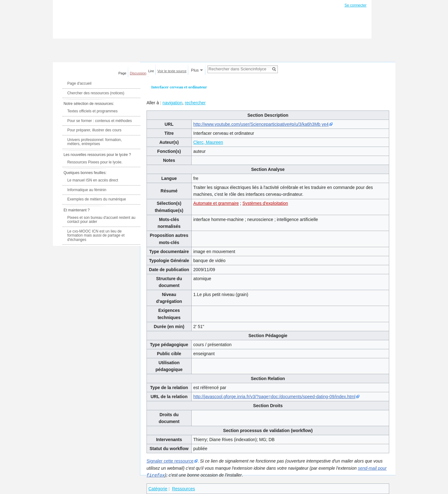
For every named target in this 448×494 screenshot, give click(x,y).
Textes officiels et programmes (92, 111)
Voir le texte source (172, 71)
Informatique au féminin (87, 190)
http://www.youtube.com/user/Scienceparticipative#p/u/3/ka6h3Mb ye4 (261, 124)
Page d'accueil (79, 83)
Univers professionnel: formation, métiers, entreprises (94, 142)
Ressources (184, 488)
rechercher (195, 103)
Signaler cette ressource (170, 461)
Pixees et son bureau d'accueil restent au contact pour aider (101, 220)
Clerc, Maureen (208, 142)
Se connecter (355, 5)
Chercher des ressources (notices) (96, 93)
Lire (151, 71)
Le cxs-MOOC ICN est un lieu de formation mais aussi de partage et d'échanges (96, 235)
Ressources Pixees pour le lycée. (95, 162)
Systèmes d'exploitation (265, 203)
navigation (172, 103)
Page (123, 73)
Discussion (138, 73)
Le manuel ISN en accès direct (93, 180)
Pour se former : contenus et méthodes (99, 121)
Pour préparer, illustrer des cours (94, 130)
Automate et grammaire (216, 203)
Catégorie (158, 488)
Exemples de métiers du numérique (97, 199)
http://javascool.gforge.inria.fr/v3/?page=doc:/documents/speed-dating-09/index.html (274, 397)
